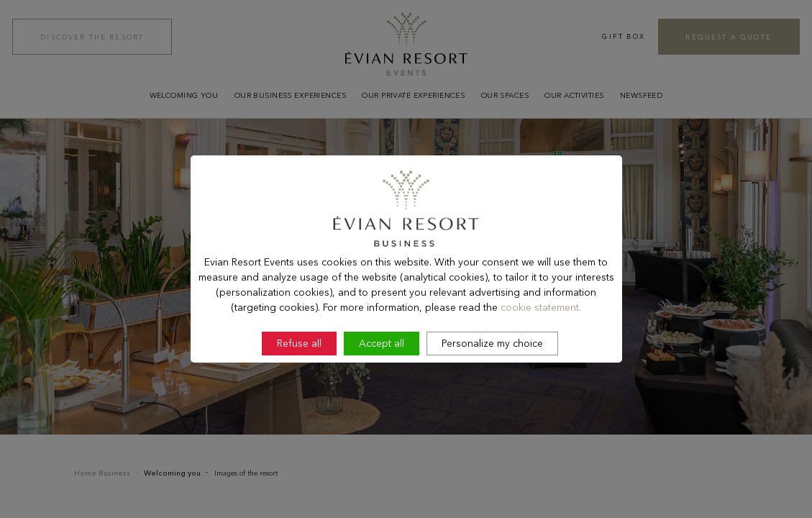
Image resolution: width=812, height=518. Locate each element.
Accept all (382, 382)
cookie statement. (541, 345)
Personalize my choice (492, 382)
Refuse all (299, 382)
